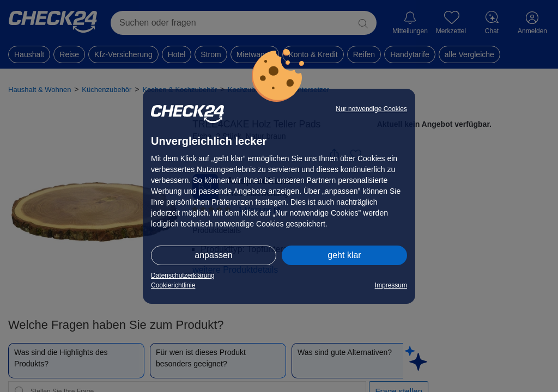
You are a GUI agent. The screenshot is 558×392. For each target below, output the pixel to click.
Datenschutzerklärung (183, 275)
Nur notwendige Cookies (371, 109)
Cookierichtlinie (173, 285)
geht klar (344, 255)
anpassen (213, 255)
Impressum (391, 285)
